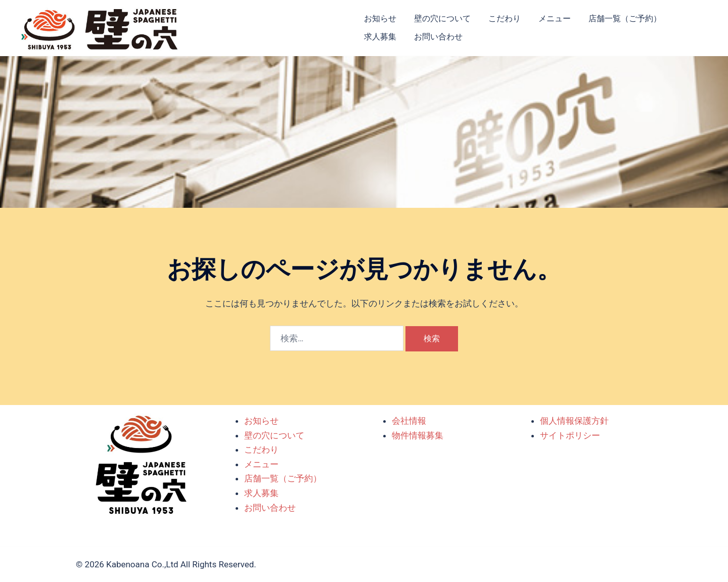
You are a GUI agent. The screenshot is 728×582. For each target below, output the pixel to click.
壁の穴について (442, 18)
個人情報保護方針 (574, 421)
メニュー (555, 18)
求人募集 (380, 37)
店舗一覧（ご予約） (625, 18)
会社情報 (409, 421)
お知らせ (380, 18)
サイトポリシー (570, 435)
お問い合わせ (438, 37)
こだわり (505, 18)
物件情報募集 (418, 435)
